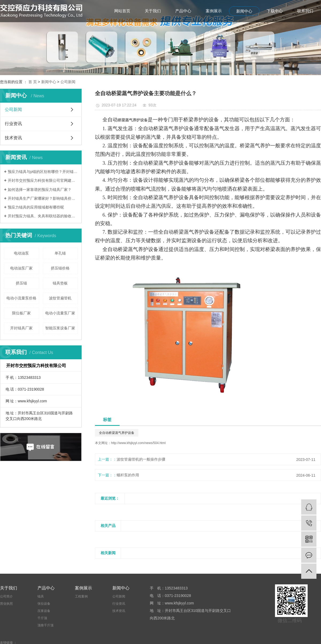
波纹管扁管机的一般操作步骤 (141, 459)
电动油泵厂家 (21, 268)
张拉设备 (44, 604)
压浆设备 (44, 611)
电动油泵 (21, 253)
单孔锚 (60, 253)
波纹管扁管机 (60, 298)
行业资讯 (13, 124)
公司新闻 (68, 82)
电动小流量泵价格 (21, 298)
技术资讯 (13, 138)
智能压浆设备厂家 (60, 328)
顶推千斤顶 (45, 625)
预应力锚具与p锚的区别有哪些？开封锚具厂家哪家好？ (43, 172)
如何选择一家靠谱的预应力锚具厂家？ (40, 190)
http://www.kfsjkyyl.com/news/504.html (138, 443)
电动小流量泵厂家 (60, 313)
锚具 (41, 596)
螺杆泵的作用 (128, 475)
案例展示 (214, 11)
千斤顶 (42, 618)
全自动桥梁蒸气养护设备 (117, 433)
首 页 (33, 82)
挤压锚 (21, 283)
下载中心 (275, 11)
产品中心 (183, 11)
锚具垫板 (60, 283)
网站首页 (122, 11)
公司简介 (6, 596)
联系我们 (305, 11)
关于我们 (153, 11)
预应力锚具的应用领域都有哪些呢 (36, 207)
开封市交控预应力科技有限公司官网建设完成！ (43, 180)
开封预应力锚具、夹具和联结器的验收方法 (43, 216)
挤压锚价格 (60, 268)
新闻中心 (244, 11)
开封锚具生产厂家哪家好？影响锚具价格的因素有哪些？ (43, 198)
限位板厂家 (21, 313)
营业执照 (6, 604)
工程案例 (81, 596)
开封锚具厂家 (21, 328)
